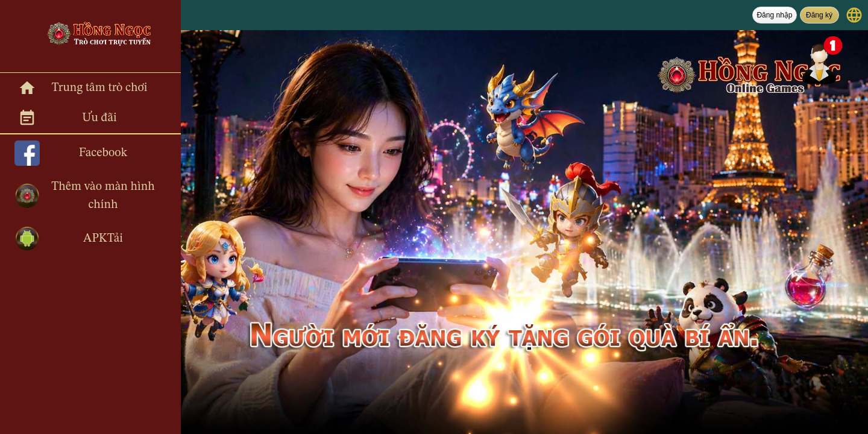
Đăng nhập (774, 15)
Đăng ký (819, 15)
